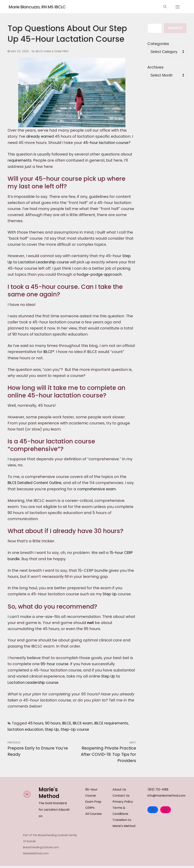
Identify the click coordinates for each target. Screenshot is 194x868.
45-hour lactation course (107, 142)
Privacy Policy (123, 804)
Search (175, 28)
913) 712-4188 (159, 792)
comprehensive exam (106, 493)
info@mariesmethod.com (166, 798)
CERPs (90, 810)
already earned (41, 136)
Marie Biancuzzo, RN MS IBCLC (45, 7)
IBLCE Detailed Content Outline (37, 487)
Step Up (110, 598)
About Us (119, 792)
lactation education (54, 732)
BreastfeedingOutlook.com (41, 849)
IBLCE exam (87, 726)
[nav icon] (178, 7)
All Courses (93, 816)
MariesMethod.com (36, 855)
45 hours (36, 726)
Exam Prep (93, 804)
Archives (155, 67)
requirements (21, 160)
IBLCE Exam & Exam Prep (51, 51)
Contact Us (121, 798)
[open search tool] (165, 7)
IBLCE (48, 357)
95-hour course (55, 668)
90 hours (54, 726)
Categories (158, 44)
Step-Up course (107, 732)
